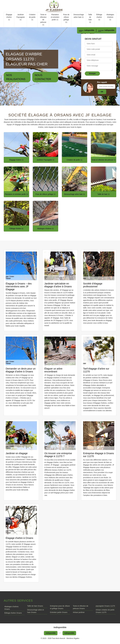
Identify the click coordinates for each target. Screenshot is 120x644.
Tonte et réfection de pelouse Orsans (81, 607)
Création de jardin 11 (32, 17)
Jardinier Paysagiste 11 (21, 17)
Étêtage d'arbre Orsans (13, 613)
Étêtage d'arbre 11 (99, 17)
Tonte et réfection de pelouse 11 (43, 20)
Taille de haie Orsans (35, 606)
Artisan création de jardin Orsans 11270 (105, 611)
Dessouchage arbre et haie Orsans (36, 611)
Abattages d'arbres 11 (110, 17)
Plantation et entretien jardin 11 (55, 17)
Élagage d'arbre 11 (9, 17)
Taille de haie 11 (90, 18)
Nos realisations (16, 77)
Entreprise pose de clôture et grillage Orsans (60, 607)
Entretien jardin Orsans (59, 612)
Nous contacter (43, 77)
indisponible (89, 30)
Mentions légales (73, 638)
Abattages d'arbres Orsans (11, 608)
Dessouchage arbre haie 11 (79, 16)
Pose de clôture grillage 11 (66, 18)
